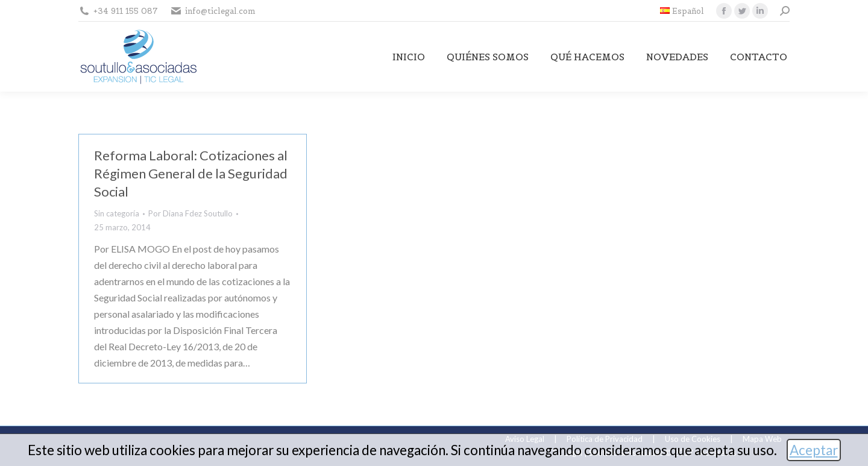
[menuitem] (682, 11)
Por (190, 213)
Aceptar (814, 450)
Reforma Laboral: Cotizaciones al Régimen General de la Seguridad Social (191, 173)
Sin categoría (117, 213)
